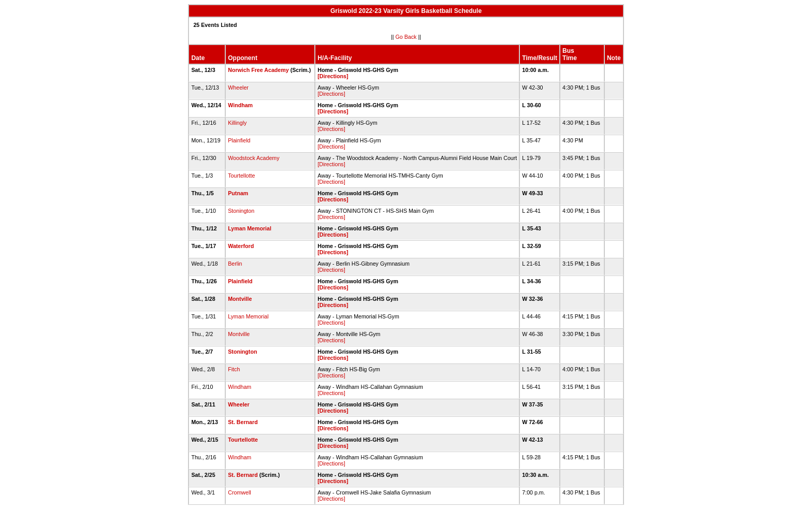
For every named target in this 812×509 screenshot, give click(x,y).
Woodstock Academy (253, 158)
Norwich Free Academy (258, 70)
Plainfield (239, 140)
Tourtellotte (241, 176)
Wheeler (238, 88)
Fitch (234, 369)
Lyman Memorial (250, 228)
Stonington (241, 211)
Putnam (238, 193)
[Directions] (333, 76)
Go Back (406, 37)
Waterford (241, 246)
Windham (240, 105)
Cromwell (239, 492)
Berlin (235, 264)
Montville (240, 299)
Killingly (237, 123)
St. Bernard (243, 422)
